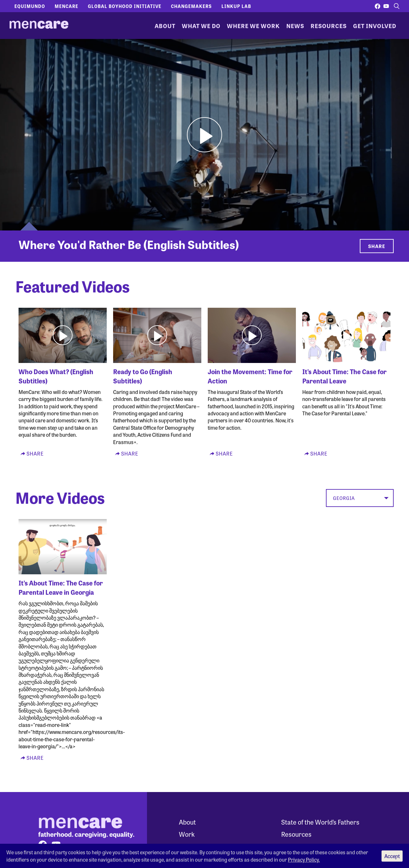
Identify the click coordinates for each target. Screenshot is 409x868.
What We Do (201, 26)
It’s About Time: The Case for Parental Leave (344, 376)
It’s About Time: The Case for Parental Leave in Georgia (61, 587)
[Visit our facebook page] (378, 6)
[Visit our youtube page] (386, 6)
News (295, 26)
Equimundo (30, 6)
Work (187, 834)
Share (377, 246)
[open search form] (397, 6)
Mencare (66, 6)
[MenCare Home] (39, 26)
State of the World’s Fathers (320, 822)
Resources (329, 26)
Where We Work (253, 26)
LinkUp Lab (236, 6)
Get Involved (375, 26)
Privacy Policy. (304, 860)
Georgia (344, 498)
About (165, 26)
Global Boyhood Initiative (125, 6)
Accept (392, 856)
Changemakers (191, 6)
